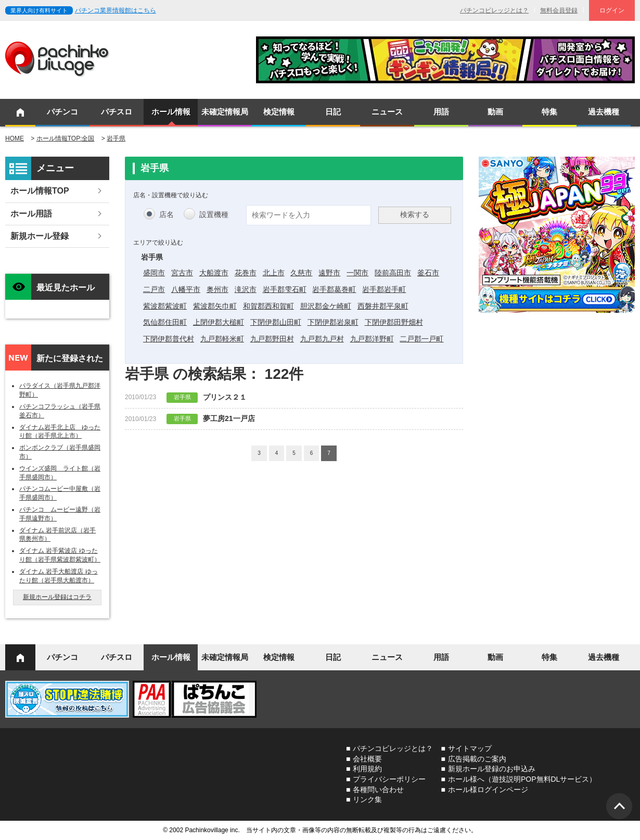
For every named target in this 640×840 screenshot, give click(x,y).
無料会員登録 (559, 10)
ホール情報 (171, 112)
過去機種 (604, 112)
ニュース (387, 112)
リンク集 (367, 799)
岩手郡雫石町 (285, 289)
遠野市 (329, 273)
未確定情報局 (225, 112)
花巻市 (246, 273)
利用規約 (367, 769)
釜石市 (428, 273)
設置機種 (214, 214)
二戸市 (154, 289)
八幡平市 (186, 289)
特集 (549, 112)
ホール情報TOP (40, 191)
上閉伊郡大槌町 (219, 322)
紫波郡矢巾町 (215, 306)
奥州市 (217, 289)
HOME (15, 138)
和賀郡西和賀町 (268, 306)
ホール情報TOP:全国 (66, 138)
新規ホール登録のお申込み (492, 769)
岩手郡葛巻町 (334, 289)
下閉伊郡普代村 (169, 339)
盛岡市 (154, 273)
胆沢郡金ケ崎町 (326, 306)
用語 (441, 112)
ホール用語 (31, 214)
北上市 (274, 273)
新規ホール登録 (40, 236)
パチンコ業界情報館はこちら (116, 10)
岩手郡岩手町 (384, 289)
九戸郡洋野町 (372, 339)
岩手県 (116, 138)
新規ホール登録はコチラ (57, 597)
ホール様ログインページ (488, 790)
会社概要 (367, 759)
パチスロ (117, 112)
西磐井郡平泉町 (383, 306)
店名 (167, 214)
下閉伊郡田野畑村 (394, 322)
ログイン (612, 10)
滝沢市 (246, 289)
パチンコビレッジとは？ (494, 10)
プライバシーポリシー (389, 779)
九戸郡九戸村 (322, 339)
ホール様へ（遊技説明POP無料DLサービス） (522, 779)
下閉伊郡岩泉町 (333, 322)
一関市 (357, 273)
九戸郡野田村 (272, 339)
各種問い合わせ (378, 790)
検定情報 (279, 112)
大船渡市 (214, 273)
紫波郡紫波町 (165, 306)
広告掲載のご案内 (477, 759)
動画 (495, 112)
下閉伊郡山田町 (276, 322)
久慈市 (301, 273)
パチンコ (62, 112)
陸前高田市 (393, 273)
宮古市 (182, 273)
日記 (333, 112)
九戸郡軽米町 (222, 339)
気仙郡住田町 (165, 322)
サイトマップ (470, 748)
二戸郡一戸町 (421, 339)
